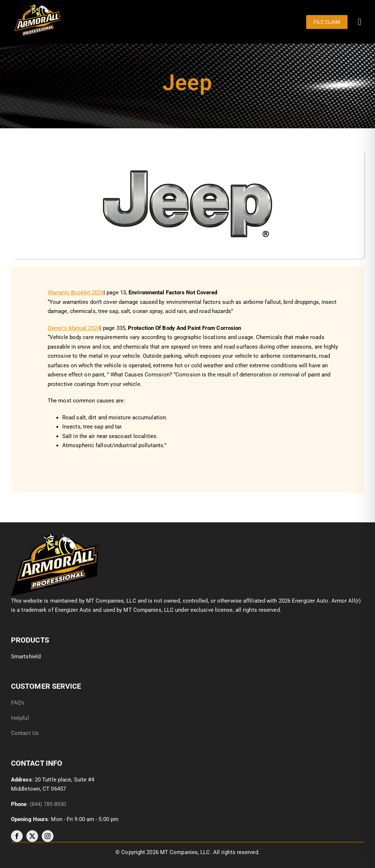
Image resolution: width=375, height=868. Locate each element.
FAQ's (18, 703)
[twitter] (32, 836)
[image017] (55, 536)
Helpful (21, 718)
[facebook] (17, 836)
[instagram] (48, 836)
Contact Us (25, 733)
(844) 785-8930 (48, 804)
